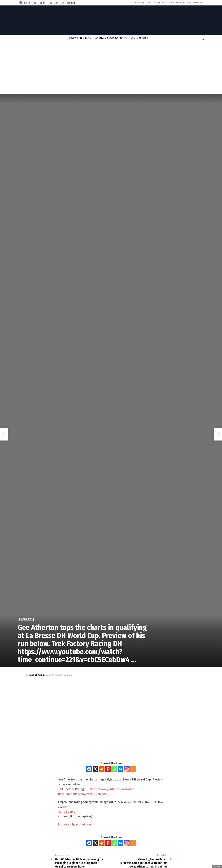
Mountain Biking (80, 38)
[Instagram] (127, 769)
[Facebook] (89, 769)
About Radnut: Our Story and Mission (185, 3)
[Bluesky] (120, 769)
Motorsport (140, 38)
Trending (70, 3)
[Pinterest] (108, 769)
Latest (27, 3)
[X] (95, 769)
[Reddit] (102, 769)
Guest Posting (137, 3)
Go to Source (67, 812)
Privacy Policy (160, 3)
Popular (42, 3)
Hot (56, 3)
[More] (133, 769)
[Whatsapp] (114, 769)
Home (149, 3)
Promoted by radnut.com (75, 824)
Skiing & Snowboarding (111, 38)
